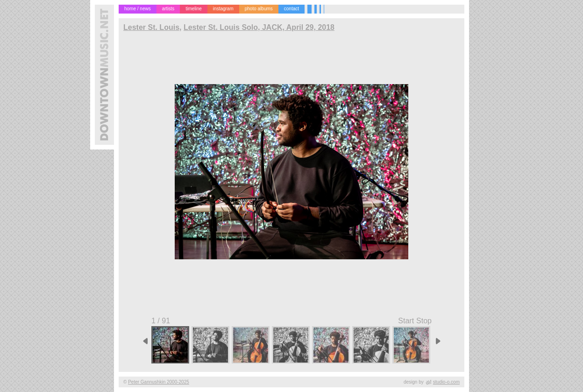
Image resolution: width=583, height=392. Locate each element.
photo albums (259, 9)
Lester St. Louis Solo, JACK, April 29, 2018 (259, 27)
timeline (193, 9)
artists (168, 9)
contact (291, 9)
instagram (223, 9)
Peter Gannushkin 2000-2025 (159, 382)
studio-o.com (446, 382)
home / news (138, 9)
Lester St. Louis (151, 27)
